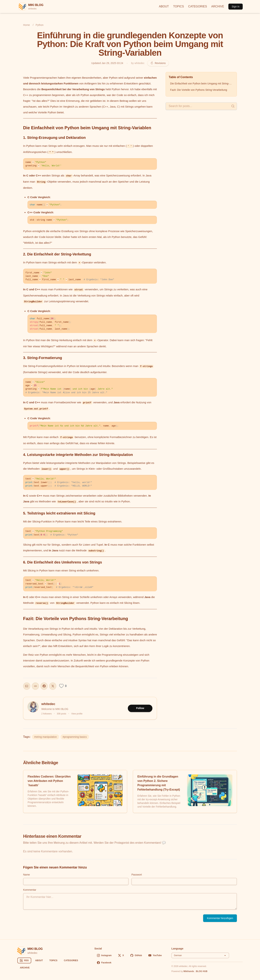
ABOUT (164, 6)
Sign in (236, 7)
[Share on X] (53, 686)
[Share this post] (27, 686)
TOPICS (178, 6)
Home (26, 25)
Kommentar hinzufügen (220, 918)
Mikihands (189, 971)
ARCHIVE (218, 6)
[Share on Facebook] (44, 686)
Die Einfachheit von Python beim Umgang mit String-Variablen (202, 84)
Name (26, 875)
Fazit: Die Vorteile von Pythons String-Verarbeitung (199, 90)
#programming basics (75, 737)
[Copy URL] (35, 686)
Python (40, 25)
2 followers (46, 714)
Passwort (137, 875)
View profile (77, 714)
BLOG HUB (202, 971)
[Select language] (200, 955)
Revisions (158, 63)
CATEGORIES (198, 6)
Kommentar (30, 890)
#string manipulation (45, 737)
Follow (140, 708)
